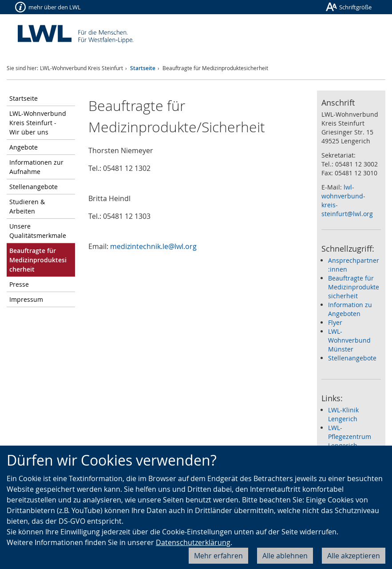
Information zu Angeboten (350, 309)
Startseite (143, 68)
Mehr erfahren (218, 556)
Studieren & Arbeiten (27, 206)
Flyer (335, 322)
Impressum (26, 299)
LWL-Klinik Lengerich (343, 414)
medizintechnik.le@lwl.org (153, 246)
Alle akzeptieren (354, 556)
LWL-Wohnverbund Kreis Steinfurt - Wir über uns (38, 123)
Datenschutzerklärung (193, 542)
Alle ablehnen (285, 556)
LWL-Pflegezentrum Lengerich (350, 437)
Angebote (24, 147)
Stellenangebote (34, 187)
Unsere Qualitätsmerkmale (38, 231)
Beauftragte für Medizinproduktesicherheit (354, 287)
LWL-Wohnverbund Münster (349, 340)
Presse (19, 284)
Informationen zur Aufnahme (36, 167)
